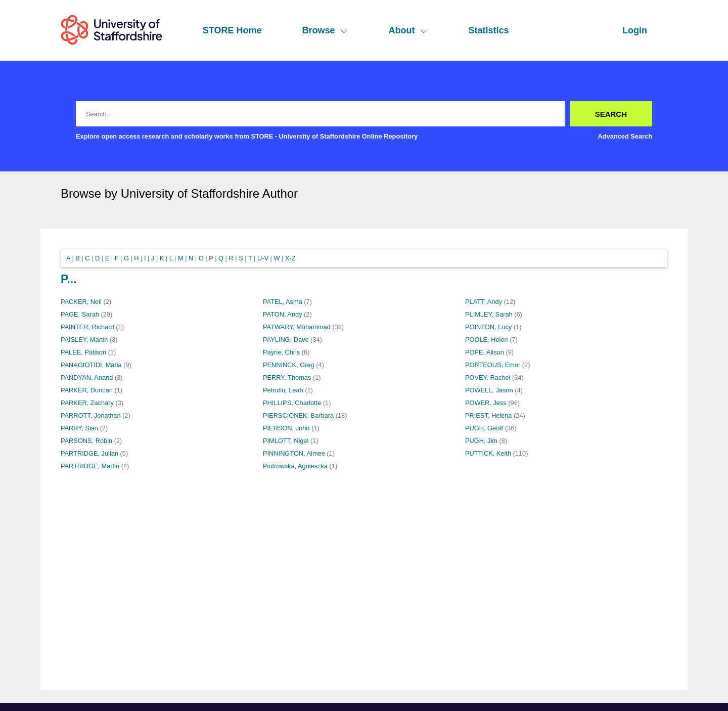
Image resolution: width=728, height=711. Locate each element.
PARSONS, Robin (86, 441)
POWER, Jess (486, 403)
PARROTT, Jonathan (91, 415)
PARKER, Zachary (87, 403)
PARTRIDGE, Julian (89, 453)
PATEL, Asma (283, 302)
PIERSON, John (286, 428)
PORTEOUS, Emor (493, 365)
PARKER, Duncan (87, 390)
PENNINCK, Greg (289, 365)
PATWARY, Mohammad (297, 327)
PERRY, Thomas (287, 377)
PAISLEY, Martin (84, 340)
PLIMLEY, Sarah (489, 314)
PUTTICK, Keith (488, 453)
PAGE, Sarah (80, 314)
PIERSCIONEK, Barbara (298, 415)
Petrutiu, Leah (283, 390)
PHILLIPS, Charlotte (292, 403)
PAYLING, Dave (286, 340)
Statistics (488, 30)
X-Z (290, 258)
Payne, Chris (281, 352)
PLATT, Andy (484, 302)
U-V (263, 258)
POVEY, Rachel (488, 377)
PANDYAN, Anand (87, 377)
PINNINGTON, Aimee (294, 453)
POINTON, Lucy (488, 327)
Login (635, 30)
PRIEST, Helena (488, 415)
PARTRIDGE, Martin (90, 466)
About (408, 30)
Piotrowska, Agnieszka (295, 466)
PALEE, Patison (83, 352)
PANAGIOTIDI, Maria (91, 365)
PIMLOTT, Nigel (286, 441)
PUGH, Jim (481, 441)
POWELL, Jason (489, 390)
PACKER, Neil (81, 302)
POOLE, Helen (487, 340)
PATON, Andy (283, 314)
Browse (325, 30)
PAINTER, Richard (87, 327)
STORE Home (232, 30)
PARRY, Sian (79, 428)
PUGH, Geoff (484, 428)
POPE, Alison (485, 352)
